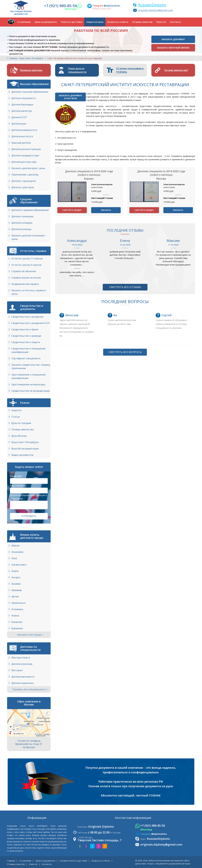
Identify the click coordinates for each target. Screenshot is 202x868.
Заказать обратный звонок (173, 48)
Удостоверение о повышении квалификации (29, 376)
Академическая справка (25, 284)
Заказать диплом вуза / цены (28, 168)
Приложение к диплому (25, 175)
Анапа (15, 571)
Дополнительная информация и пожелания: (28, 497)
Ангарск (16, 577)
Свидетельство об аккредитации (31, 391)
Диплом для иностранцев (26, 149)
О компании (24, 22)
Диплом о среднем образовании (30, 210)
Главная (13, 58)
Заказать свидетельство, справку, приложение (31, 366)
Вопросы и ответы (118, 22)
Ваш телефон (18, 486)
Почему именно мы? (176, 70)
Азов (14, 558)
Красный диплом (21, 143)
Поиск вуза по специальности (77, 70)
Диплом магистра (22, 111)
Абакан (15, 546)
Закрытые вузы (95, 22)
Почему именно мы (23, 429)
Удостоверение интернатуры (28, 384)
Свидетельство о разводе (26, 336)
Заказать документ (173, 39)
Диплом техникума (22, 216)
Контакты (175, 22)
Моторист (17, 670)
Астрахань (17, 609)
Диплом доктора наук (24, 162)
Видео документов (22, 455)
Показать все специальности (30, 689)
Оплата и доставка (72, 22)
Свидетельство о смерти (26, 342)
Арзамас (16, 584)
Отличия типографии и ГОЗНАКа (130, 70)
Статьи (16, 417)
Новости (161, 22)
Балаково (17, 622)
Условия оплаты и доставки (73, 861)
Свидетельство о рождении (27, 317)
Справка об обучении (24, 271)
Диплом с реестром (23, 187)
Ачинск (15, 616)
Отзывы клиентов (142, 22)
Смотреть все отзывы (125, 287)
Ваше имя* (16, 476)
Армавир (17, 590)
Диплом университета (24, 130)
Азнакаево (18, 552)
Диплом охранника (22, 683)
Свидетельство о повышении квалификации (28, 350)
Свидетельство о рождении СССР (31, 323)
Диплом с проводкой (24, 181)
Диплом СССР (19, 117)
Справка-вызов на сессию (26, 278)
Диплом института (22, 136)
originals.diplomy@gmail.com (156, 10)
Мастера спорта (21, 658)
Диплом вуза (19, 124)
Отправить (29, 516)
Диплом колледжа (22, 223)
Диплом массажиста (23, 677)
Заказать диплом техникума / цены (28, 237)
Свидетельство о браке (25, 329)
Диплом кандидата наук (25, 155)
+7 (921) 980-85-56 (61, 6)
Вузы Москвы (19, 436)
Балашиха (17, 628)
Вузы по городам (21, 423)
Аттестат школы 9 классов (26, 265)
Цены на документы (46, 22)
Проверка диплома (31, 70)
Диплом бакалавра (22, 105)
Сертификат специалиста (26, 358)
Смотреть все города (30, 635)
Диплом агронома (22, 664)
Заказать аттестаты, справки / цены (29, 292)
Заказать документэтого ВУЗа (70, 97)
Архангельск (19, 603)
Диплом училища (21, 229)
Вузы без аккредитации (25, 449)
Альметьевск (19, 565)
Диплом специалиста (24, 98)
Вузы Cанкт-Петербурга (25, 442)
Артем (15, 596)
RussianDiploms (152, 5)
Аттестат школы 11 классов (27, 259)
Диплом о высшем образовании (30, 92)
